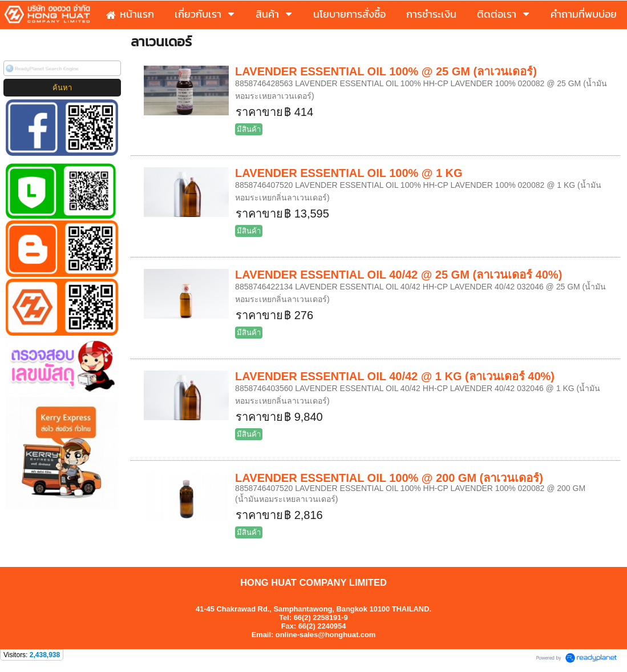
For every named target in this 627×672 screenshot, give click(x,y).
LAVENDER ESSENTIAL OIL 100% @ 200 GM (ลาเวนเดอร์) (389, 478)
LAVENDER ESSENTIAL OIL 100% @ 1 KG (349, 173)
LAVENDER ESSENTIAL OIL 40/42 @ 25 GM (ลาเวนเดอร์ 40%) (399, 275)
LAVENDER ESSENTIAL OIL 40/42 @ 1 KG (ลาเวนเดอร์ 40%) (395, 376)
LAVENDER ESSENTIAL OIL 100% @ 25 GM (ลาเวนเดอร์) (386, 71)
